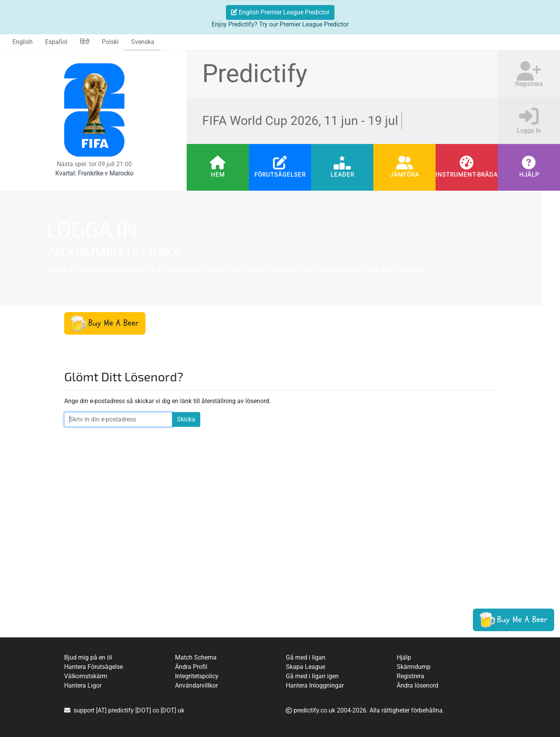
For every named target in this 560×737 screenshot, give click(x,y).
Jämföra (405, 175)
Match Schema (196, 657)
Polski (110, 42)
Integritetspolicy (197, 676)
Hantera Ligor (83, 685)
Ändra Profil (191, 667)
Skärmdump (414, 667)
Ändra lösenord (417, 685)
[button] (105, 323)
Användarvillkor (196, 685)
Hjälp (529, 175)
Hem (218, 175)
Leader (342, 175)
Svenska (143, 42)
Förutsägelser (280, 175)
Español (56, 42)
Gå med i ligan (306, 657)
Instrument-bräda (467, 175)
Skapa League (305, 667)
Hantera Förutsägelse (94, 667)
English (23, 42)
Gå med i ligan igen (312, 676)
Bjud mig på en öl (88, 657)
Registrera (410, 676)
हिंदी (85, 42)
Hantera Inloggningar (315, 685)
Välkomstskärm (86, 676)
